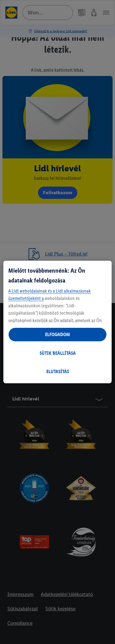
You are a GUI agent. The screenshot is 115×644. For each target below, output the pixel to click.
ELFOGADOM (57, 334)
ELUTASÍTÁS (58, 371)
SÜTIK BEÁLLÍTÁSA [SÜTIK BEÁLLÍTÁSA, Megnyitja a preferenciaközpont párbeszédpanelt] (58, 353)
